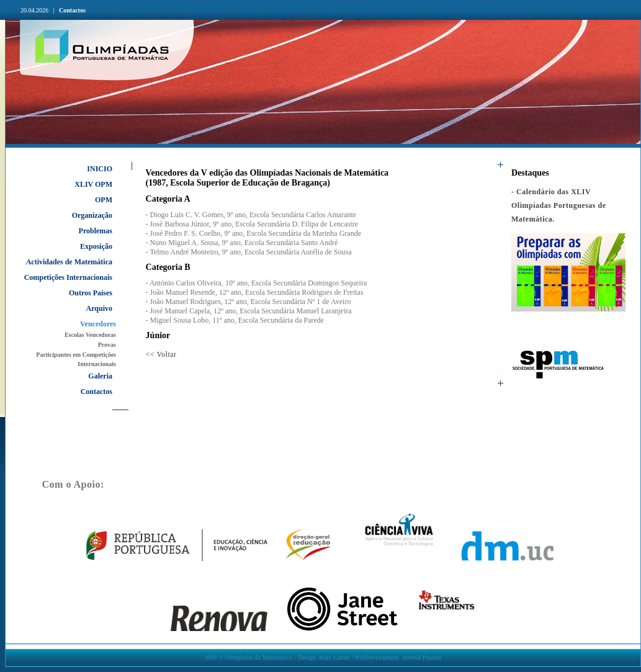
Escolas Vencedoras (90, 335)
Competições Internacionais (68, 277)
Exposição (96, 246)
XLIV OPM (93, 184)
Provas (107, 345)
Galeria (100, 376)
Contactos (72, 10)
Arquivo (99, 308)
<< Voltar (161, 354)
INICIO (100, 169)
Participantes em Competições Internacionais (76, 359)
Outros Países (91, 293)
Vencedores (98, 324)
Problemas (96, 231)
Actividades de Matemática (69, 262)
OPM (104, 200)
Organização (92, 215)
